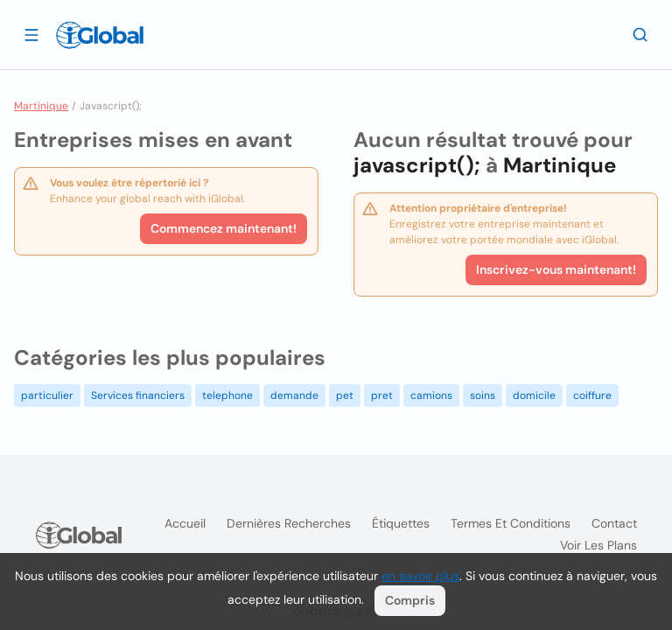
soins (483, 395)
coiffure (592, 395)
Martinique (41, 106)
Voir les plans (598, 545)
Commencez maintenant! (224, 228)
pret (382, 395)
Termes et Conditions (511, 523)
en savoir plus (420, 576)
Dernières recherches (289, 523)
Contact (614, 523)
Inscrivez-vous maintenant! (556, 269)
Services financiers (138, 395)
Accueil (185, 523)
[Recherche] (640, 34)
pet (345, 395)
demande (294, 395)
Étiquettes (401, 523)
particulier (47, 395)
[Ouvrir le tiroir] (31, 34)
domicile (534, 395)
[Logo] (100, 35)
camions (431, 395)
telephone (227, 395)
